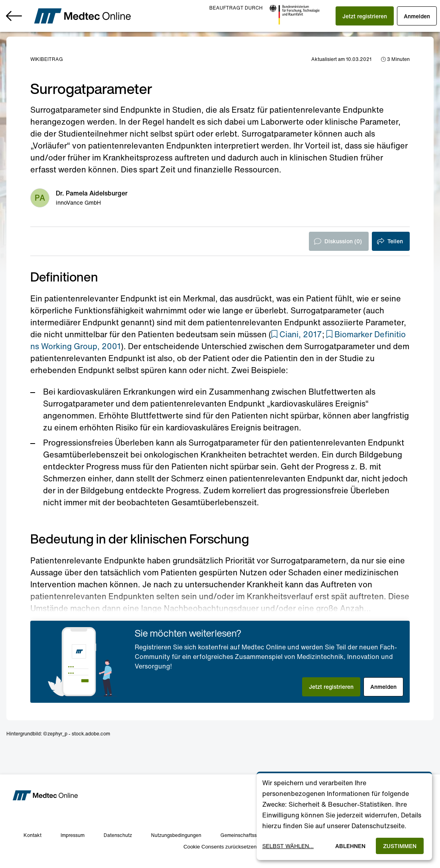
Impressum (73, 835)
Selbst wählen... (288, 846)
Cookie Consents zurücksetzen (220, 847)
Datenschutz (118, 835)
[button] (365, 16)
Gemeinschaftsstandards (248, 835)
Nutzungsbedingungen (176, 835)
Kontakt (32, 835)
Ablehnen (350, 846)
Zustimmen (400, 846)
